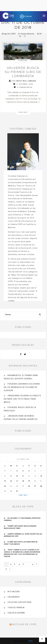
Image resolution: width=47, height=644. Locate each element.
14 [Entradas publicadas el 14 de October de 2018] (41, 476)
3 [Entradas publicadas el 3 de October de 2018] (17, 471)
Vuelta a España (16, 613)
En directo (26, 16)
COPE (31, 641)
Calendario (14, 597)
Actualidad (14, 592)
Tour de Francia (16, 608)
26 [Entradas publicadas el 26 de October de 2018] (29, 486)
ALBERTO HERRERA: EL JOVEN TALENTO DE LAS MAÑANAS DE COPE (23, 535)
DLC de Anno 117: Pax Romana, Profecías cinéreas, (22, 519)
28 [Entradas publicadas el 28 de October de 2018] (41, 486)
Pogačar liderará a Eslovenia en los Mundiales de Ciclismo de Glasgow (22, 387)
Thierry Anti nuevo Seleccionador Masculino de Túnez (20, 527)
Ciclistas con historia (20, 602)
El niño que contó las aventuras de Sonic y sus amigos (21, 543)
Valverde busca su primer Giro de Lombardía (23, 72)
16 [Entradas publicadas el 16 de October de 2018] (11, 481)
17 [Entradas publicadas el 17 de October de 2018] (17, 481)
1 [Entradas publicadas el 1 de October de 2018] (5, 471)
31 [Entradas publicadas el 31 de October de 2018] (17, 491)
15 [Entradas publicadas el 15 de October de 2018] (5, 481)
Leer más (23, 112)
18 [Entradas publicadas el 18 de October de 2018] (23, 481)
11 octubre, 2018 (23, 84)
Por (23, 81)
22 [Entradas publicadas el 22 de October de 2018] (5, 486)
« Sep (20, 495)
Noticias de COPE (24, 624)
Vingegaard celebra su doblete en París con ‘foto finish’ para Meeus (22, 399)
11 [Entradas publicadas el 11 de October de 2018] (23, 476)
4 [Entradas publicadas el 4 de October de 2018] (23, 471)
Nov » (26, 495)
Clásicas (23, 60)
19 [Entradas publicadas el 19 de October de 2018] (29, 481)
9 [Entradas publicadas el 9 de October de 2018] (11, 476)
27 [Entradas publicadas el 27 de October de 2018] (35, 486)
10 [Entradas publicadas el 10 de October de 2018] (17, 476)
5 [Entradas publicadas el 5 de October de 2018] (29, 471)
